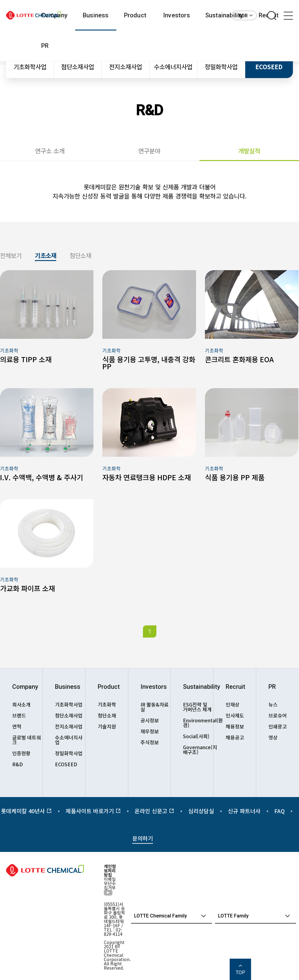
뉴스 (273, 704)
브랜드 (19, 715)
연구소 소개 (50, 151)
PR (45, 46)
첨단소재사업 (78, 67)
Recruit (235, 687)
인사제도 (235, 715)
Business (96, 15)
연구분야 (149, 151)
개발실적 (249, 151)
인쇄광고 (278, 726)
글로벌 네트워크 (27, 740)
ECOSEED (269, 67)
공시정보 (150, 720)
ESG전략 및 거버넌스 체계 (197, 707)
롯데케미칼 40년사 (26, 811)
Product (135, 15)
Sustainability (224, 15)
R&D (18, 764)
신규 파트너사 (244, 811)
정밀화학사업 (221, 67)
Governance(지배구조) (198, 749)
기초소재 (46, 256)
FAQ (279, 811)
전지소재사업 (126, 67)
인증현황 (21, 753)
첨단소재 (80, 256)
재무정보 (150, 731)
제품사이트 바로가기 (93, 811)
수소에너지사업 (173, 67)
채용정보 (235, 726)
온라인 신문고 (155, 811)
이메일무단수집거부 (110, 883)
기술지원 (107, 726)
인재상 (233, 704)
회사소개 (21, 704)
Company (25, 687)
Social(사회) (196, 736)
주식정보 (150, 742)
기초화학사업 (30, 67)
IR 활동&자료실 (155, 707)
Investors (177, 15)
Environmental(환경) (198, 723)
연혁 (17, 726)
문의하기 (143, 838)
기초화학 (107, 704)
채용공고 (235, 737)
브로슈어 (278, 715)
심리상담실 (201, 811)
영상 (273, 737)
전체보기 (11, 256)
